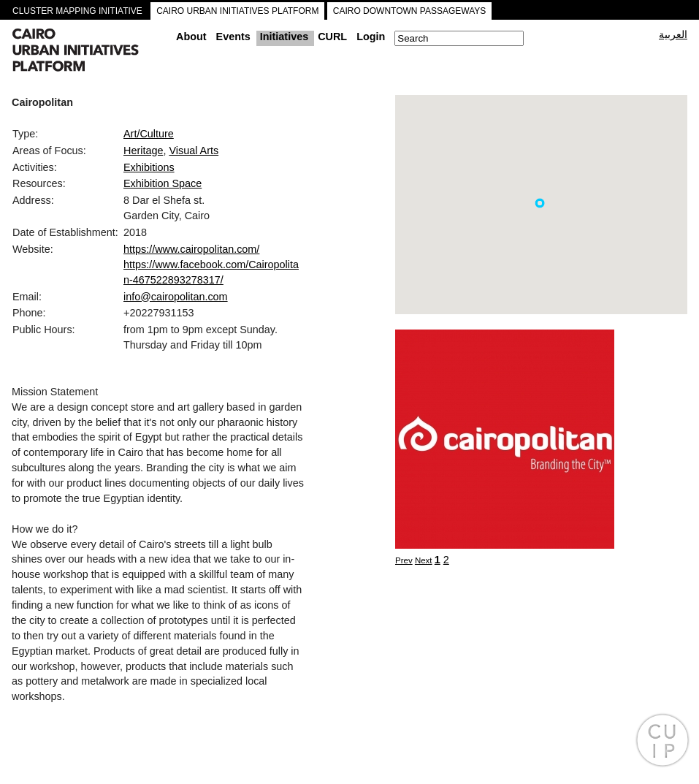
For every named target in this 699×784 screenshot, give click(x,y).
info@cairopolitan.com (176, 297)
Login (371, 37)
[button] (540, 203)
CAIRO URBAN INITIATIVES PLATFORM (237, 11)
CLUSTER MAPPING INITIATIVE (77, 11)
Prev (404, 560)
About (191, 37)
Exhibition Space (163, 183)
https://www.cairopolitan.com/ (191, 249)
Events (233, 37)
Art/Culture (149, 134)
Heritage (143, 151)
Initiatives (284, 37)
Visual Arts (194, 151)
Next (424, 560)
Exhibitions (149, 167)
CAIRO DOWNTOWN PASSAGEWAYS (410, 11)
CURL (332, 37)
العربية (673, 34)
